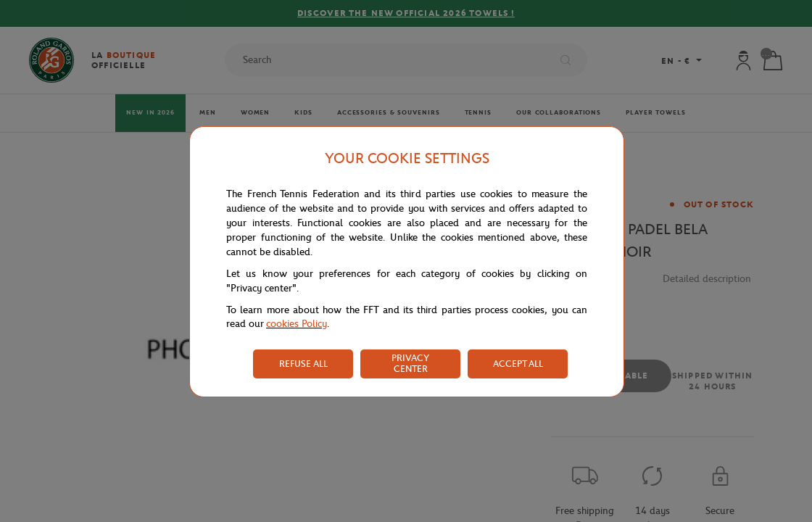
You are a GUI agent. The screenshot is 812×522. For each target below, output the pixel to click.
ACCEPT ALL (518, 364)
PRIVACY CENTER (410, 363)
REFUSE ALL (303, 364)
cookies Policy (297, 324)
